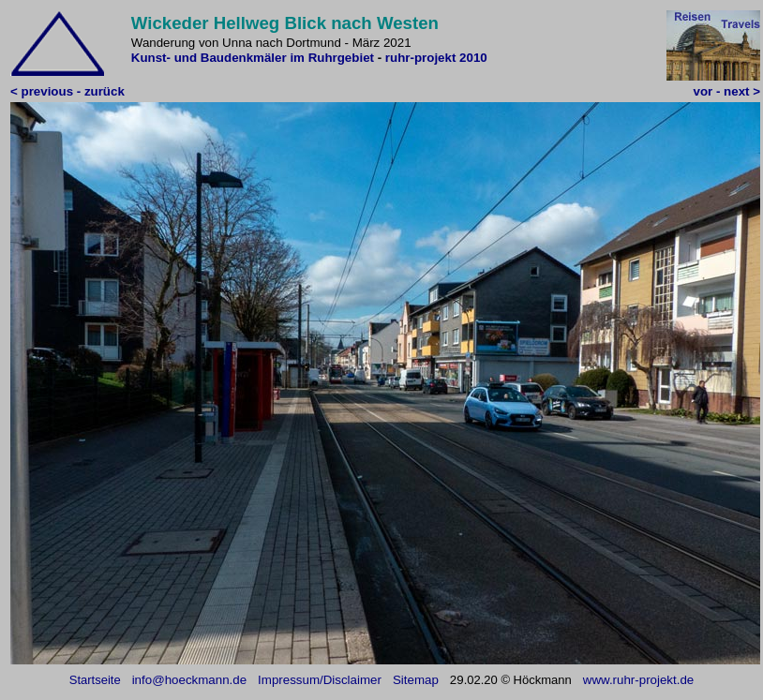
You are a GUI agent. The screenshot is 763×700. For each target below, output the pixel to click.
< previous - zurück (67, 91)
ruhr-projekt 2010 (436, 58)
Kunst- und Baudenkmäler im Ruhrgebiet (254, 58)
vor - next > (727, 91)
